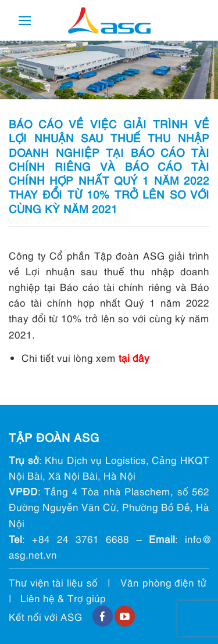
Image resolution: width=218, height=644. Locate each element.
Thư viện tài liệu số (53, 582)
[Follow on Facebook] (103, 616)
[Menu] (25, 21)
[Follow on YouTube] (125, 616)
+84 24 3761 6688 (81, 539)
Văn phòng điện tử (163, 582)
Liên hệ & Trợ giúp (63, 598)
